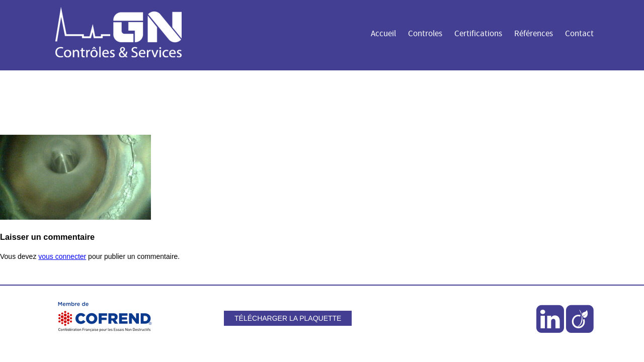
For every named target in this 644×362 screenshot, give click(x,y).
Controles (425, 34)
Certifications (478, 34)
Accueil (383, 34)
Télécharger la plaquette (288, 318)
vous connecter (62, 256)
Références (534, 34)
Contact (579, 34)
